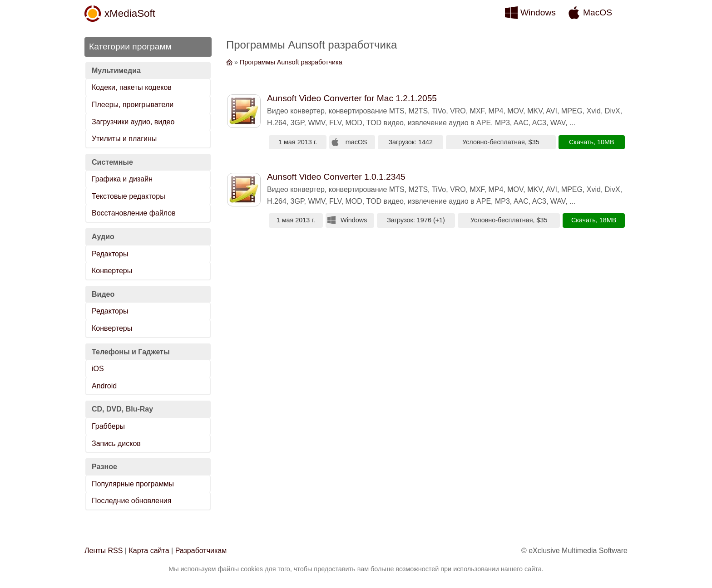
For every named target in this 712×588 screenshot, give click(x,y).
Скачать (581, 142)
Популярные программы (133, 484)
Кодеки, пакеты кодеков (132, 87)
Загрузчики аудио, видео (133, 122)
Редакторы (110, 254)
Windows (538, 12)
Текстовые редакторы (129, 196)
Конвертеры (112, 271)
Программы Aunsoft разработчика (291, 62)
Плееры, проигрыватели (133, 105)
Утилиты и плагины (124, 139)
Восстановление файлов (134, 213)
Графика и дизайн (122, 179)
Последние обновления (131, 501)
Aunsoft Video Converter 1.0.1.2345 (336, 177)
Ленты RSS (104, 551)
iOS (98, 369)
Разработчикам (201, 551)
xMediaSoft (130, 13)
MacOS (598, 12)
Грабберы (108, 426)
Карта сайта (149, 551)
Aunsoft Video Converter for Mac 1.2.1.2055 (352, 98)
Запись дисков (116, 443)
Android (104, 386)
